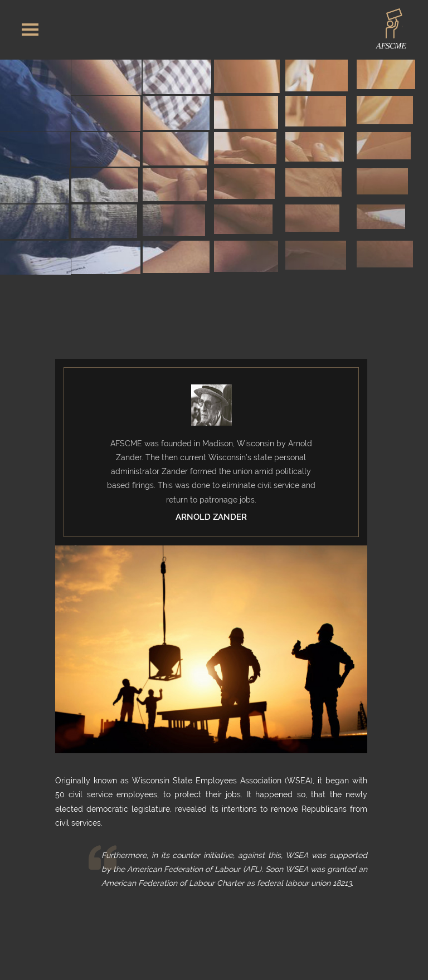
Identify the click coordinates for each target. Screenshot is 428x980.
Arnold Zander (211, 517)
